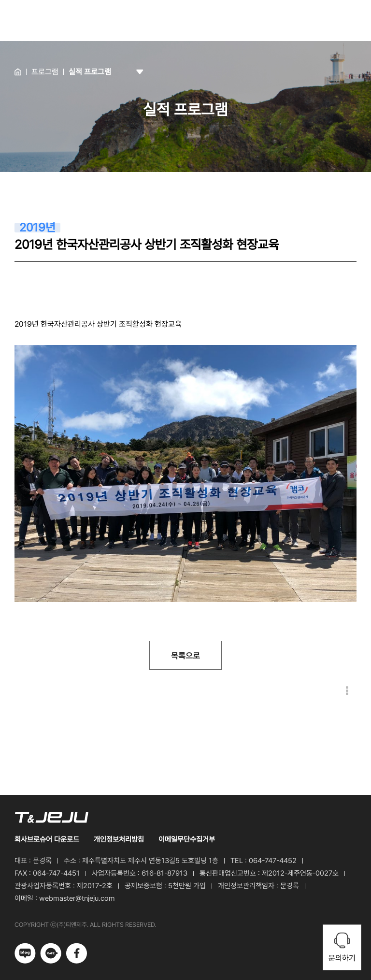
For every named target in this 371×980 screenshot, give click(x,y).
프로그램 (45, 72)
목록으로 (185, 656)
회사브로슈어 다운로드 (47, 839)
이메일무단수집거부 (187, 839)
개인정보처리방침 (119, 839)
